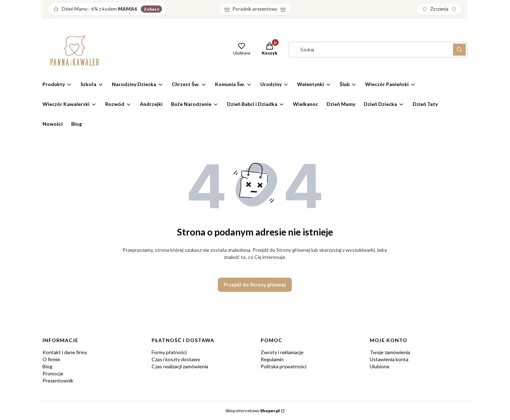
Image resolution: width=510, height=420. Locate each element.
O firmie (51, 359)
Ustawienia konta (389, 359)
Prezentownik (58, 381)
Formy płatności (169, 352)
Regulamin (272, 359)
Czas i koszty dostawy (176, 359)
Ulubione (380, 366)
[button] (270, 50)
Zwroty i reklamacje (282, 352)
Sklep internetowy (253, 411)
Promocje (53, 373)
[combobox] (369, 50)
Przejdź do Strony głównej (255, 285)
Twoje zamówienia (390, 352)
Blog (47, 366)
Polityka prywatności (284, 366)
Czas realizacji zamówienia (180, 366)
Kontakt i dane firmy (65, 352)
